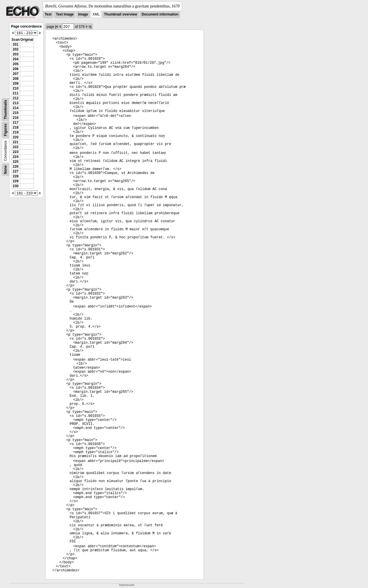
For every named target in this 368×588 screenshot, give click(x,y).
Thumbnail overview (121, 14)
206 (16, 69)
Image (83, 14)
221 (16, 142)
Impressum (127, 585)
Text (48, 14)
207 (16, 74)
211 (16, 93)
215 (16, 113)
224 (16, 157)
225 (16, 162)
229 (16, 181)
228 (16, 176)
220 (16, 137)
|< (57, 27)
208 (16, 79)
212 (16, 98)
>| (90, 27)
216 (16, 118)
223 (16, 152)
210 (16, 88)
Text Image (65, 14)
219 (16, 132)
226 (16, 167)
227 (16, 171)
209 (16, 84)
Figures (5, 130)
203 (16, 54)
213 (16, 103)
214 (16, 108)
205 (16, 64)
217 (16, 123)
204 (16, 59)
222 (16, 147)
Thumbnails (5, 110)
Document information (160, 14)
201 (16, 45)
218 (16, 127)
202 (16, 49)
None (5, 170)
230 (16, 186)
